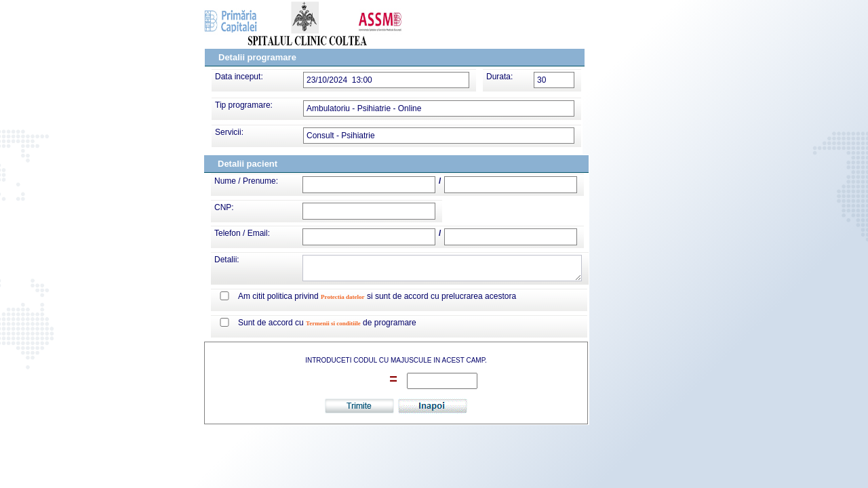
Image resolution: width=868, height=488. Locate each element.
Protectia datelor (343, 297)
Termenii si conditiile (333, 323)
